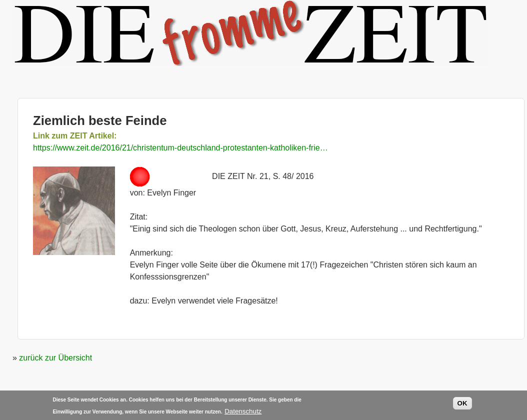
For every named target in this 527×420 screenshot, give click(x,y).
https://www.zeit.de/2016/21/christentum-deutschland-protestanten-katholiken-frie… (180, 148)
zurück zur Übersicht (55, 358)
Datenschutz (243, 412)
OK (462, 405)
